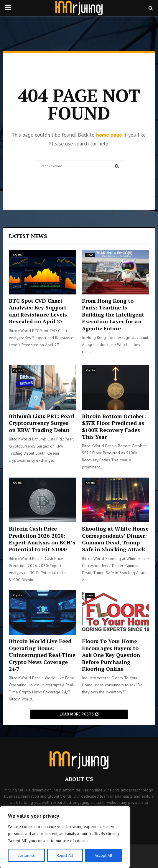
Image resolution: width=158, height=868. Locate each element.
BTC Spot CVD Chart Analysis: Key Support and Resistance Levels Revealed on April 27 (38, 311)
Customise (26, 855)
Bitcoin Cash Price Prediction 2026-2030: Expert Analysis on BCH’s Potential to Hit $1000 (42, 539)
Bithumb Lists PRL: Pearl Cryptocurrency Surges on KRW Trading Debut (42, 423)
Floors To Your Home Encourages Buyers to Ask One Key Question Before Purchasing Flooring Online (111, 655)
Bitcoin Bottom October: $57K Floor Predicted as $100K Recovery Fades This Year (114, 426)
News (90, 255)
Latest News (28, 236)
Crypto (17, 255)
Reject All (65, 855)
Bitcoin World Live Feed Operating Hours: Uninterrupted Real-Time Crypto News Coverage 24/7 (42, 655)
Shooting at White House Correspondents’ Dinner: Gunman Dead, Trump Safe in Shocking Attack (115, 539)
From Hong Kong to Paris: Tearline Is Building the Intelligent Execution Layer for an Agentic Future (113, 314)
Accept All (103, 855)
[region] (65, 837)
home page (109, 135)
